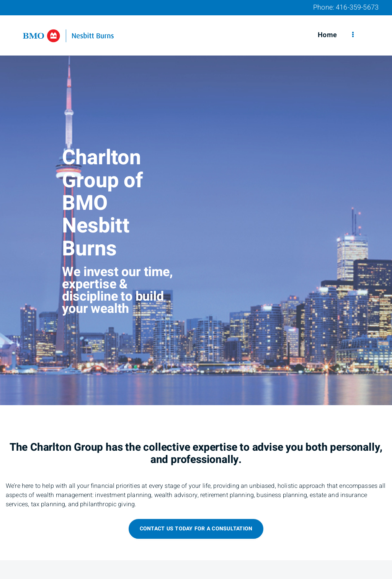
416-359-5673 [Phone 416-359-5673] (357, 7)
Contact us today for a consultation (196, 529)
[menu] (353, 35)
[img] (196, 203)
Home (327, 35)
